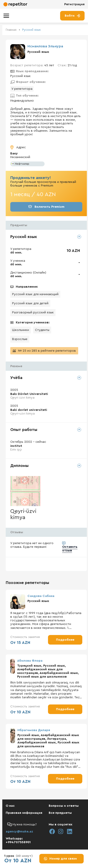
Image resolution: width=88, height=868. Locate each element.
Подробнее (65, 640)
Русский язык (32, 30)
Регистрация (74, 4)
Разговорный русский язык (33, 312)
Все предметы (60, 813)
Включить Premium (46, 207)
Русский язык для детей (30, 303)
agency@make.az (19, 832)
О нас (10, 806)
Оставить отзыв (70, 549)
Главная (11, 30)
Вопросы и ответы (64, 806)
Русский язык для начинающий (35, 294)
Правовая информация (24, 813)
